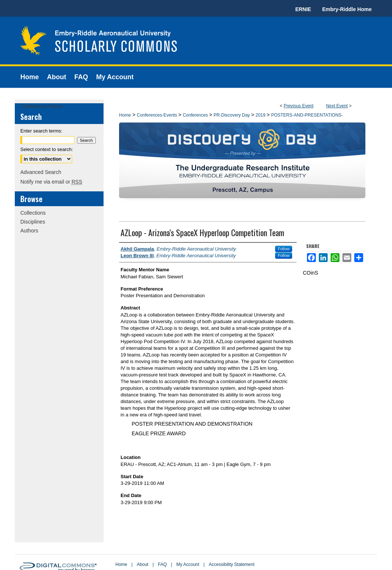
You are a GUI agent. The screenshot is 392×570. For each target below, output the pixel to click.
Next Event (337, 106)
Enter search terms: (41, 131)
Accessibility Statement (232, 564)
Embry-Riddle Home (347, 9)
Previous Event (299, 106)
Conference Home (41, 106)
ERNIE (303, 9)
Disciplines (33, 222)
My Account (188, 564)
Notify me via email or (51, 182)
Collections (33, 213)
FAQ (162, 564)
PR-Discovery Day (232, 115)
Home (125, 115)
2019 (261, 115)
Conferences (196, 115)
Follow (284, 249)
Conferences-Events (158, 115)
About (143, 564)
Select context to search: (47, 149)
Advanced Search (41, 172)
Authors (29, 231)
